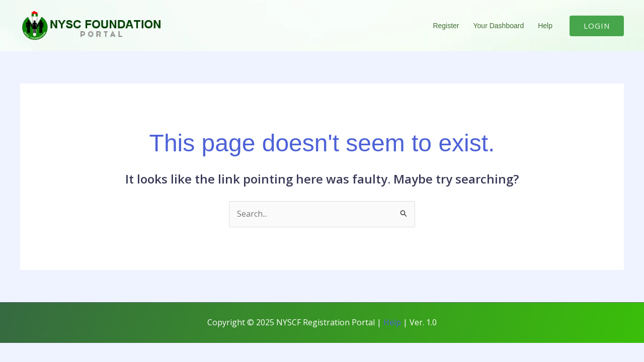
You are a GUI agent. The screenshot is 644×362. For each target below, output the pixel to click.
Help (545, 26)
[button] (597, 26)
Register (446, 26)
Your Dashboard (499, 26)
